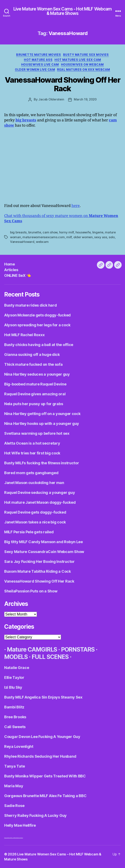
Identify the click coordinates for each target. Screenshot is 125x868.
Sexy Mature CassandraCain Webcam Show (44, 552)
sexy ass (101, 237)
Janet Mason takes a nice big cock (35, 522)
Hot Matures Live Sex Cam (78, 60)
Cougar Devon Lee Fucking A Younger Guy (42, 737)
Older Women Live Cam (35, 70)
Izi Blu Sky (13, 687)
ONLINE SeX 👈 (17, 275)
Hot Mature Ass (38, 60)
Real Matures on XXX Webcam (83, 70)
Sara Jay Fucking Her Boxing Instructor (39, 562)
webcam (42, 242)
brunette (35, 232)
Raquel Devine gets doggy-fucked (35, 512)
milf (69, 237)
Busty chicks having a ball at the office (39, 345)
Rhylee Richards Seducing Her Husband (40, 756)
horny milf (66, 232)
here (76, 206)
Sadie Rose (14, 806)
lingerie (98, 232)
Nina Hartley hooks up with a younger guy (42, 424)
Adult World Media (12, 838)
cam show (50, 232)
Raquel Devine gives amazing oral (35, 394)
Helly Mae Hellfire (20, 825)
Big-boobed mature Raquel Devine (35, 384)
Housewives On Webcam (82, 64)
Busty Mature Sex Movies (86, 55)
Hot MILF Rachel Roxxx (24, 335)
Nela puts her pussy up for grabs (34, 404)
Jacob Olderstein (51, 99)
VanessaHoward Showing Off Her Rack (63, 84)
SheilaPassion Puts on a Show (31, 591)
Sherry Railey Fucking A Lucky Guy (35, 815)
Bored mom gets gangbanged (31, 473)
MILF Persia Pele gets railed (29, 532)
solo (112, 237)
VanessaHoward (22, 242)
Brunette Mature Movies (38, 55)
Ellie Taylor (14, 677)
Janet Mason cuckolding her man (34, 483)
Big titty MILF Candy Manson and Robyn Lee (44, 542)
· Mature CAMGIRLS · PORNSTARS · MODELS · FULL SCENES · (51, 653)
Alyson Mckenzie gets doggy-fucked (37, 315)
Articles (11, 270)
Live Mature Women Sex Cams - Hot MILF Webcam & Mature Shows (63, 11)
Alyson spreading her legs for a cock (37, 325)
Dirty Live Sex (6, 838)
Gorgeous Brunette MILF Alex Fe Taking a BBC (45, 796)
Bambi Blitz (14, 707)
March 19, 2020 (85, 99)
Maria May (14, 786)
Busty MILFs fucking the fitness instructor (42, 463)
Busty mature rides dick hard (30, 305)
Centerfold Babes (20, 838)
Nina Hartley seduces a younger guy (37, 374)
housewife (83, 232)
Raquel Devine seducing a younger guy (40, 493)
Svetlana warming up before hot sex (37, 433)
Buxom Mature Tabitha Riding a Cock (38, 571)
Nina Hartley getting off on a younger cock (42, 414)
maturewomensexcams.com (44, 237)
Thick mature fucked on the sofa (33, 364)
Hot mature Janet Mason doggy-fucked (40, 502)
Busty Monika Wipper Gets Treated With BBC (45, 776)
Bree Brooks (15, 717)
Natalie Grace (17, 668)
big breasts (18, 232)
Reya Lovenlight (19, 746)
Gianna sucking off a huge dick (32, 355)
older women (83, 237)
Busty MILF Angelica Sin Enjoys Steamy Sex (43, 697)
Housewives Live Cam (40, 64)
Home (9, 264)
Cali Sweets (15, 727)
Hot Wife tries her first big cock (32, 453)
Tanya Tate (14, 766)
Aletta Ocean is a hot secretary (32, 443)
